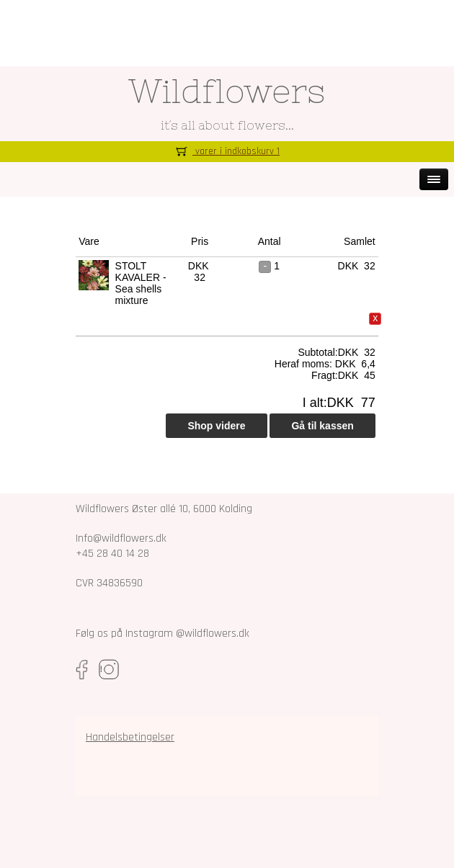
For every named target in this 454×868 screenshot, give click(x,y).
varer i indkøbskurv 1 (227, 151)
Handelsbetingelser (130, 737)
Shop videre (216, 426)
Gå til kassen (322, 426)
